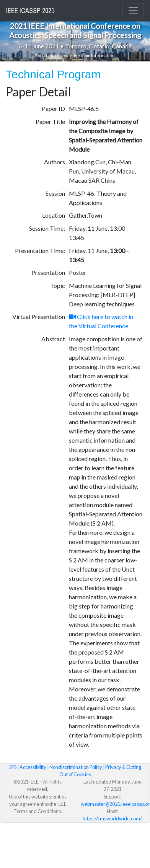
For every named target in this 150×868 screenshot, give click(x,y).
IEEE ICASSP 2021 (30, 11)
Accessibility (33, 767)
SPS (13, 767)
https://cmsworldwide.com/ (112, 818)
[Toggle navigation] (133, 11)
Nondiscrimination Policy (76, 767)
